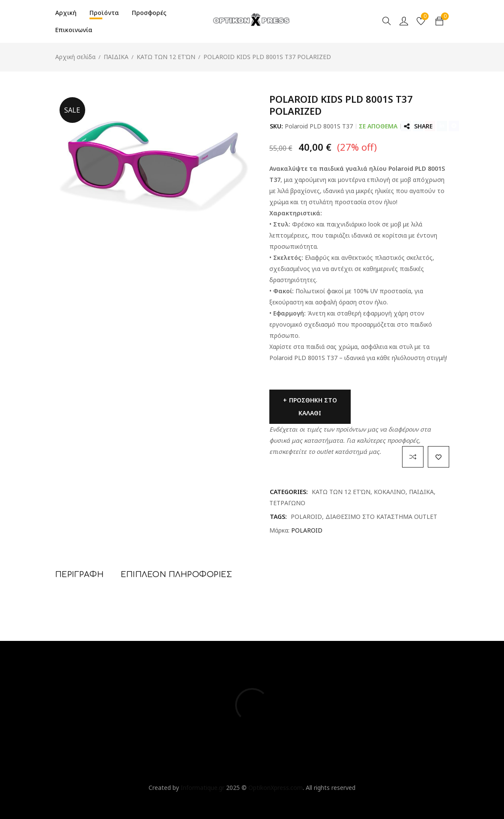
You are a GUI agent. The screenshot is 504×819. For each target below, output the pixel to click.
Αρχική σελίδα (75, 57)
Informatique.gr (203, 788)
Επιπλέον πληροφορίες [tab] (176, 575)
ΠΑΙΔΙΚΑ (116, 57)
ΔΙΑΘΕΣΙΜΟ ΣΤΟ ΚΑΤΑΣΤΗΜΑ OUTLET (381, 517)
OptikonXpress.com (276, 788)
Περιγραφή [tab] (80, 575)
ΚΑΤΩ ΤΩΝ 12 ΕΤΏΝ (166, 57)
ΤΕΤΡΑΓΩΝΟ (287, 503)
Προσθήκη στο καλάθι (313, 407)
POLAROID (306, 517)
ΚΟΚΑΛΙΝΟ (390, 492)
